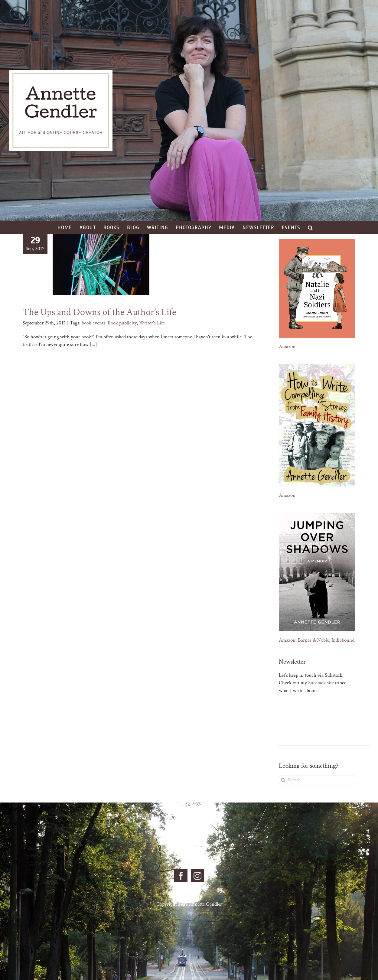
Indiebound (343, 640)
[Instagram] (197, 876)
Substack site (321, 683)
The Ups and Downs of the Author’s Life (99, 312)
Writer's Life (152, 323)
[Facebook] (181, 876)
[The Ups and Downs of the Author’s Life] (101, 264)
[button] (310, 227)
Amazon (287, 347)
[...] (93, 344)
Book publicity (122, 323)
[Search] (283, 780)
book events (93, 323)
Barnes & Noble (313, 640)
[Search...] (317, 780)
